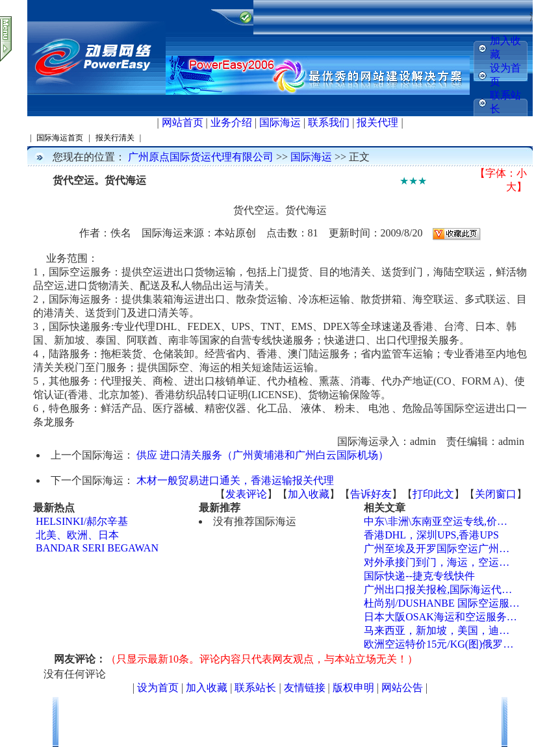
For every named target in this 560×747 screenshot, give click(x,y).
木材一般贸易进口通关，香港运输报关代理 (235, 480)
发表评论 (246, 494)
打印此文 (433, 494)
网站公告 (402, 688)
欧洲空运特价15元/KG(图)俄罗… (439, 644)
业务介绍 (231, 122)
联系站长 (255, 688)
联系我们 (329, 122)
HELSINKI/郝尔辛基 (82, 521)
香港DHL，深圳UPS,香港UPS (431, 535)
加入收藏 (309, 494)
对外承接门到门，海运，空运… (437, 562)
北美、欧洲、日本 (77, 535)
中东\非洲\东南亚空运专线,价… (436, 521)
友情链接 (305, 688)
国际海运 (280, 122)
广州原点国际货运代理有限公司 (201, 157)
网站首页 (183, 122)
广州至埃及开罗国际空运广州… (437, 549)
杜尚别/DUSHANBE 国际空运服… (442, 603)
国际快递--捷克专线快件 (419, 576)
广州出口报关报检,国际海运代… (438, 589)
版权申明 (353, 688)
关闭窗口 (496, 494)
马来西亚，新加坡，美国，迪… (437, 630)
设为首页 (158, 688)
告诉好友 (371, 494)
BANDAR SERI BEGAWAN (97, 548)
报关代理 (377, 122)
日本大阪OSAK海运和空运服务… (440, 617)
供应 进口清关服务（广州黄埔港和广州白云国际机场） (262, 455)
